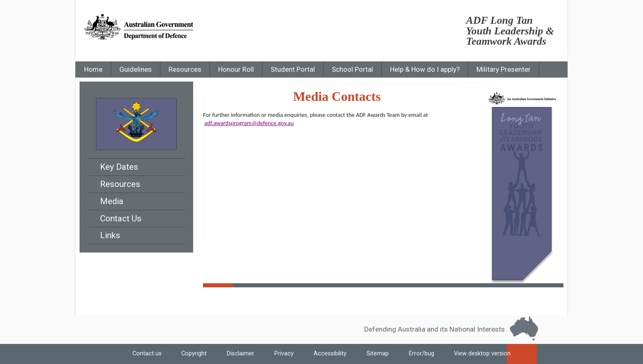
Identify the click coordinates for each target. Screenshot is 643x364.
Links (110, 235)
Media (112, 201)
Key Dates (119, 167)
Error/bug (422, 354)
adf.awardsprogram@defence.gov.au (249, 123)
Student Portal (293, 69)
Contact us (147, 354)
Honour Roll (236, 69)
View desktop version (485, 357)
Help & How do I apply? (425, 69)
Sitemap (378, 354)
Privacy (284, 354)
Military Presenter (504, 69)
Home (93, 69)
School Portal (352, 69)
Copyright (194, 354)
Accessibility (330, 354)
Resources (185, 69)
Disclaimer (241, 354)
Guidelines (136, 69)
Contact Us (121, 218)
